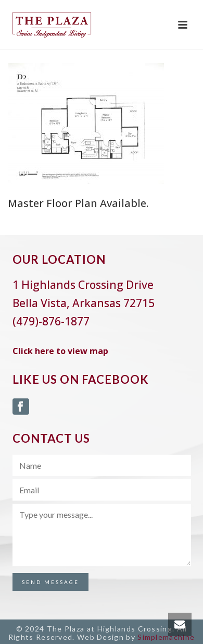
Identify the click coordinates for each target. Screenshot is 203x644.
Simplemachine (166, 637)
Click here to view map (60, 351)
